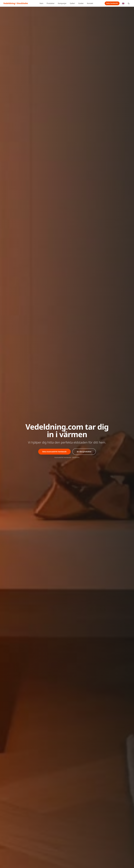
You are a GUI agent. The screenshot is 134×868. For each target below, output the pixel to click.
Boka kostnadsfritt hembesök (54, 452)
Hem (41, 3)
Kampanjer (62, 3)
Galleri (72, 3)
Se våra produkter (84, 452)
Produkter (51, 3)
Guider (81, 3)
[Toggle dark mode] (129, 3)
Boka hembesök (112, 3)
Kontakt (90, 3)
